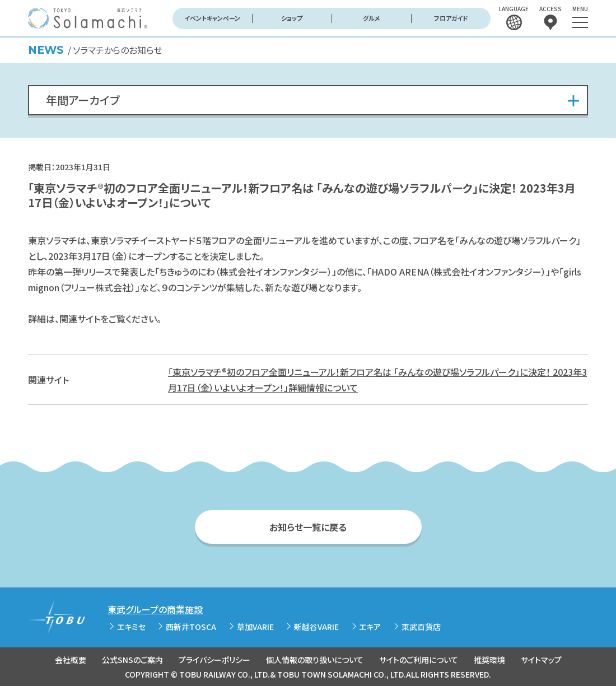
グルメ (372, 18)
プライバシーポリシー (214, 660)
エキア (370, 627)
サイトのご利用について (419, 660)
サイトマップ (541, 660)
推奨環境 (489, 660)
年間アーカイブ (83, 100)
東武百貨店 (421, 627)
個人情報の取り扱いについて (315, 660)
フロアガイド (451, 18)
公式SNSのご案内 (132, 660)
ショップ (292, 18)
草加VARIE (255, 627)
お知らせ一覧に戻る (308, 527)
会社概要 (71, 660)
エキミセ (131, 627)
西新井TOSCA (191, 627)
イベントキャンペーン (212, 18)
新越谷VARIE (316, 627)
